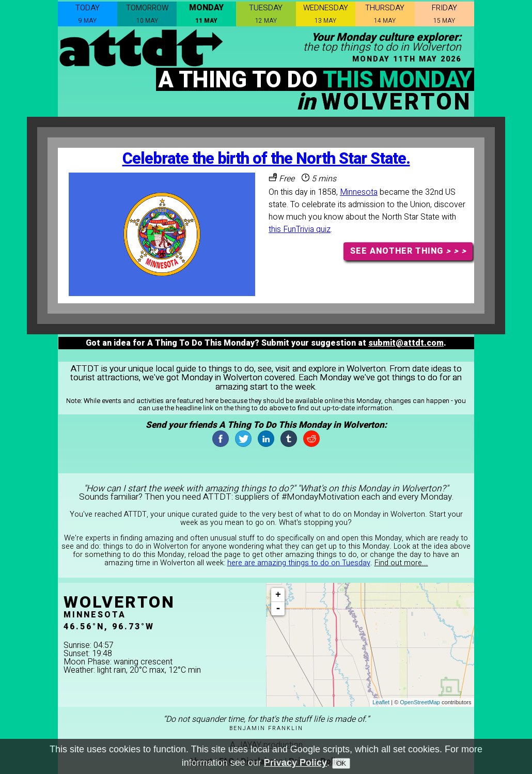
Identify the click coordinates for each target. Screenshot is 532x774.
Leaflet (381, 702)
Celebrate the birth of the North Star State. (266, 159)
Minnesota (359, 192)
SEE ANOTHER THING (408, 251)
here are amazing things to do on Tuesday (299, 563)
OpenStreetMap (420, 702)
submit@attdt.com (406, 343)
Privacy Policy (295, 765)
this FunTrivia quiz (300, 229)
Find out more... (401, 563)
